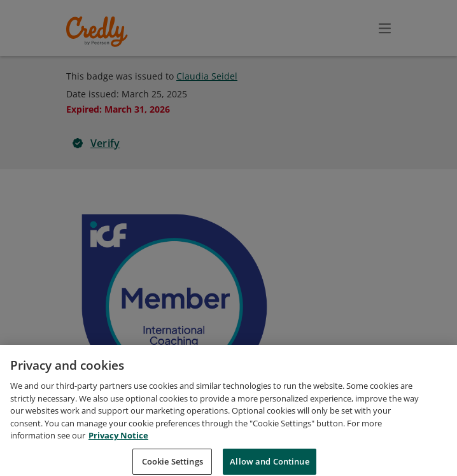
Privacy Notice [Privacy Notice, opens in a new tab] (118, 452)
